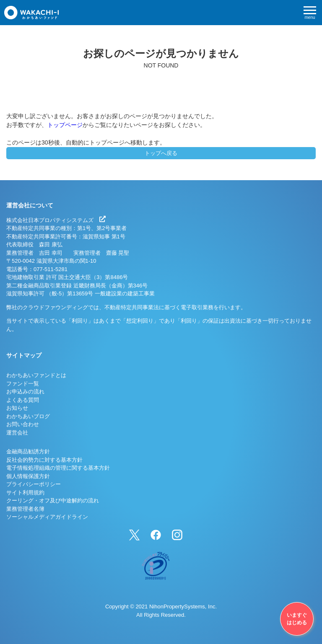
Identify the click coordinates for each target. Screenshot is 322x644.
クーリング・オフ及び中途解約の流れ (53, 500)
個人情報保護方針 (28, 476)
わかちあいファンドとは (36, 375)
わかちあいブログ (28, 416)
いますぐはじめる (297, 619)
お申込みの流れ (25, 392)
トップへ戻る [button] (161, 153)
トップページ (65, 125)
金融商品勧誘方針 (28, 451)
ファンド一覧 (23, 384)
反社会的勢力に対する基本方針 (44, 460)
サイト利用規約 (25, 493)
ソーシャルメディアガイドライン (47, 517)
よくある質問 (23, 400)
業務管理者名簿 (25, 509)
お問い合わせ (23, 424)
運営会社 (17, 433)
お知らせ (17, 408)
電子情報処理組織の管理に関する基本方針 (58, 468)
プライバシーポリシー (34, 484)
